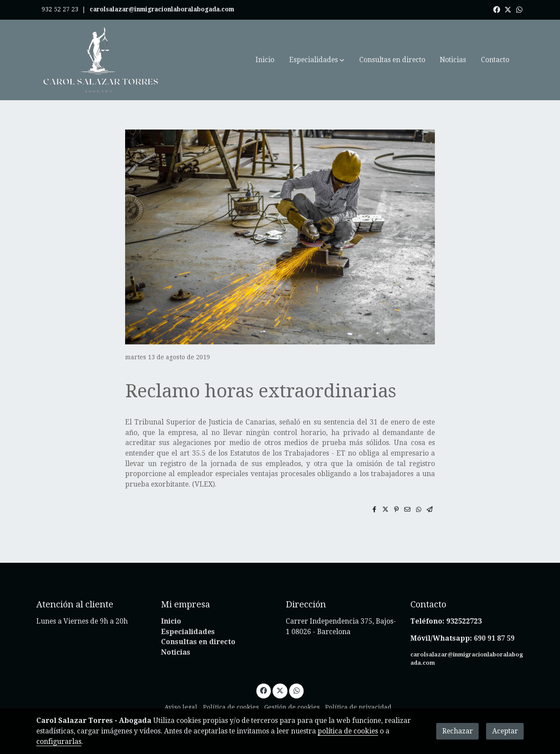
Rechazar (458, 731)
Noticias (176, 652)
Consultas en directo (198, 642)
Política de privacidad (358, 707)
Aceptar (505, 731)
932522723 (465, 621)
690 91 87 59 (494, 638)
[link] (101, 60)
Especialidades (188, 632)
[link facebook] (497, 9)
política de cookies (348, 731)
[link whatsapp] (519, 9)
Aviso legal (181, 707)
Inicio (171, 621)
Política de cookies (231, 707)
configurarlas (59, 742)
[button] (317, 60)
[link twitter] (508, 9)
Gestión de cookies (292, 707)
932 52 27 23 (60, 9)
